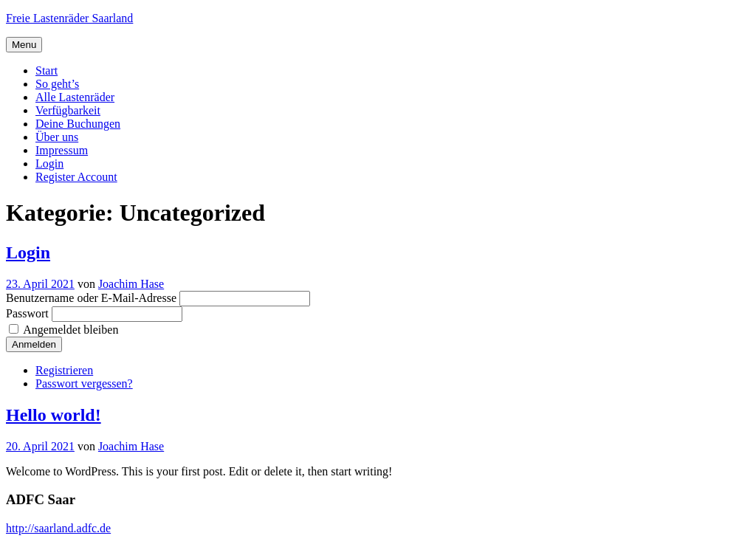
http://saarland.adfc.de (58, 528)
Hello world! (54, 415)
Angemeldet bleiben (71, 330)
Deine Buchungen (78, 124)
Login (49, 164)
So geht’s (57, 84)
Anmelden (34, 344)
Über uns (57, 137)
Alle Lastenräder (75, 97)
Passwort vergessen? (84, 383)
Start (47, 70)
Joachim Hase (131, 284)
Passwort (27, 313)
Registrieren (64, 370)
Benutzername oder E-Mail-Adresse (91, 298)
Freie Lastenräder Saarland (69, 18)
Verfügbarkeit (68, 110)
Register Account (76, 177)
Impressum (62, 150)
